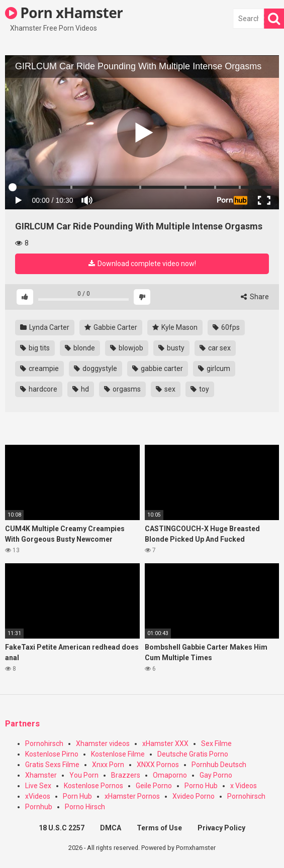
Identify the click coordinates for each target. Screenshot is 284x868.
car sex (215, 348)
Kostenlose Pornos (93, 786)
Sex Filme (216, 743)
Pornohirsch (44, 743)
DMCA (111, 828)
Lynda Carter (45, 327)
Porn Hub (77, 796)
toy (200, 389)
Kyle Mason (175, 327)
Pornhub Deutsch (219, 765)
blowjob (127, 348)
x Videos (244, 786)
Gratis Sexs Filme (52, 765)
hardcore (39, 389)
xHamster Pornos (132, 796)
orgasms (122, 389)
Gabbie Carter (111, 327)
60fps (226, 327)
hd (81, 389)
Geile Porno (154, 786)
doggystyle (96, 368)
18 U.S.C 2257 (62, 828)
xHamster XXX (165, 743)
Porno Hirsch (85, 807)
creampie (39, 368)
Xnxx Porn (108, 765)
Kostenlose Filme (118, 754)
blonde (80, 348)
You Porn (84, 775)
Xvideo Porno (194, 796)
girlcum (214, 368)
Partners (22, 724)
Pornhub (39, 807)
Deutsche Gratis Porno (193, 754)
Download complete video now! (142, 264)
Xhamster (41, 775)
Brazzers (126, 775)
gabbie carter (158, 368)
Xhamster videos (103, 743)
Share (255, 297)
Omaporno (170, 775)
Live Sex (38, 786)
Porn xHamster (64, 13)
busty (171, 348)
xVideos (38, 796)
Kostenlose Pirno (52, 754)
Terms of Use (159, 828)
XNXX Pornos (158, 765)
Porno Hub (201, 786)
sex (166, 389)
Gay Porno (216, 775)
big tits (35, 348)
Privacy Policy (221, 828)
